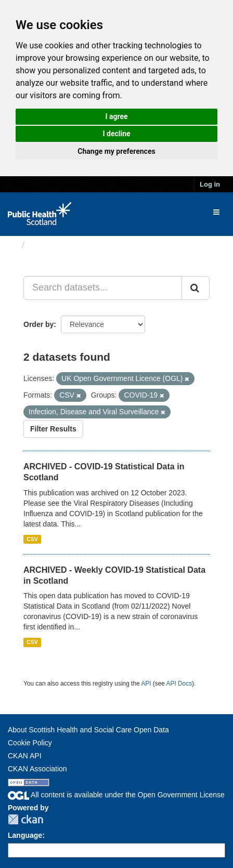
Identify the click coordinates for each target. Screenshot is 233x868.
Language (25, 835)
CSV (32, 539)
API (146, 683)
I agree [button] (116, 116)
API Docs (179, 683)
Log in (210, 184)
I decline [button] (116, 134)
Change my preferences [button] (116, 151)
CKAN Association (37, 769)
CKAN (25, 819)
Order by (38, 324)
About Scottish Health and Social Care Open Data (88, 730)
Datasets (49, 245)
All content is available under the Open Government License (116, 795)
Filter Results (53, 429)
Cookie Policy (30, 743)
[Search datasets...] (103, 288)
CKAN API (25, 756)
